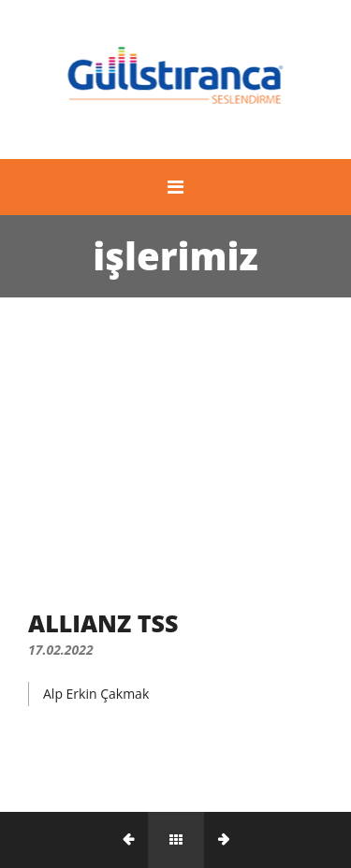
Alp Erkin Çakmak (96, 694)
